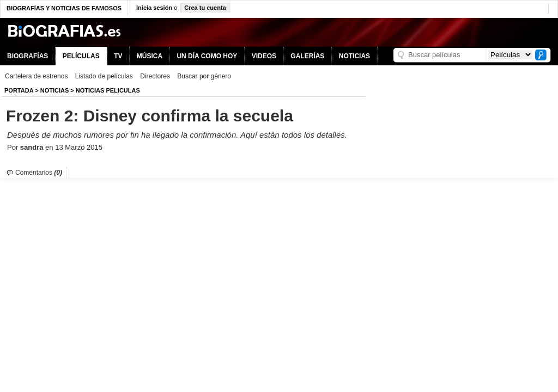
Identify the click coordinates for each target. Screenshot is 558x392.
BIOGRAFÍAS (28, 56)
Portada (19, 90)
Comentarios (39, 173)
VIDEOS (264, 56)
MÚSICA (150, 56)
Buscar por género (204, 76)
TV (118, 56)
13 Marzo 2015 (79, 147)
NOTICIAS (354, 56)
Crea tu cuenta (205, 8)
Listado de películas (104, 76)
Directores (155, 76)
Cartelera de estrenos (36, 76)
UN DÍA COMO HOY (207, 56)
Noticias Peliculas (108, 90)
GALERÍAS (307, 56)
